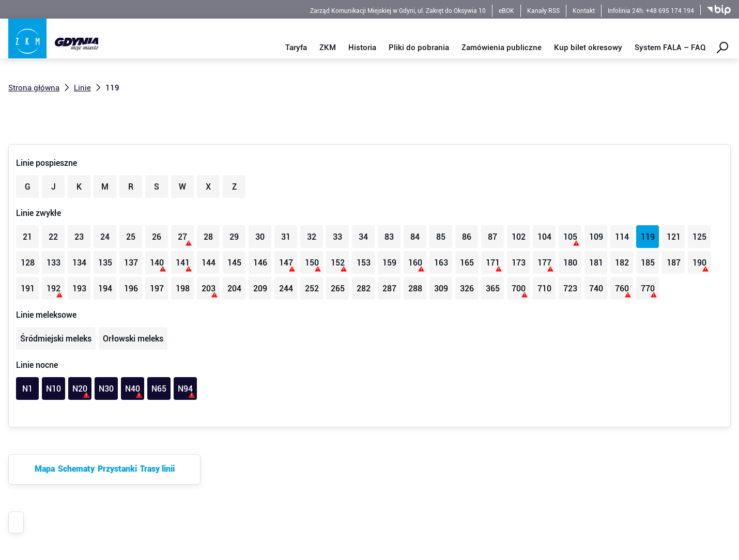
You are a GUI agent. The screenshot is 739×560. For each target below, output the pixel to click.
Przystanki (117, 469)
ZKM (328, 48)
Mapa (45, 469)
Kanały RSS (543, 11)
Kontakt (584, 11)
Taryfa (296, 48)
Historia (362, 48)
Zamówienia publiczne (502, 48)
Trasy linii (157, 469)
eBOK (506, 11)
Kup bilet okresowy (588, 48)
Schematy (76, 469)
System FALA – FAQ (670, 48)
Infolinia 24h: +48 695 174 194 (651, 11)
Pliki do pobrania (419, 48)
